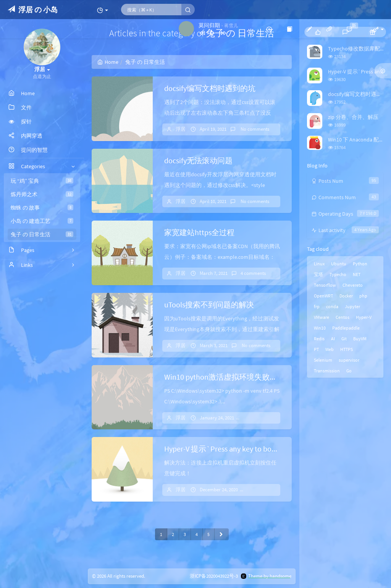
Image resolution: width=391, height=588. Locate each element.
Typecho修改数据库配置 (357, 49)
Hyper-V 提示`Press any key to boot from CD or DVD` (249, 449)
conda (332, 306)
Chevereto (353, 285)
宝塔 (318, 274)
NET (357, 274)
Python (360, 264)
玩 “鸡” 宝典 (42, 181)
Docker (346, 296)
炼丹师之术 (42, 194)
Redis (319, 339)
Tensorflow (325, 285)
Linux (319, 264)
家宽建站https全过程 (199, 232)
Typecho (338, 274)
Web (330, 349)
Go (349, 371)
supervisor (349, 360)
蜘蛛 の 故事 (42, 208)
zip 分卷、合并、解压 (353, 117)
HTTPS (347, 349)
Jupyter (352, 306)
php (363, 296)
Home (108, 62)
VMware (322, 317)
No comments (254, 129)
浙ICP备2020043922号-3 (214, 576)
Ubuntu (339, 264)
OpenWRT (323, 296)
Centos (343, 317)
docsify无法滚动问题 (198, 160)
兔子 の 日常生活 (42, 234)
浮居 (181, 129)
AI (333, 339)
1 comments (263, 490)
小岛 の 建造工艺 (42, 221)
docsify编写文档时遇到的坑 (210, 88)
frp (317, 306)
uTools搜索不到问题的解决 (209, 305)
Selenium (323, 360)
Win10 (320, 328)
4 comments (253, 273)
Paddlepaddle (346, 328)
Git (344, 339)
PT (316, 349)
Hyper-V (364, 317)
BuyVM (360, 339)
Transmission (327, 371)
